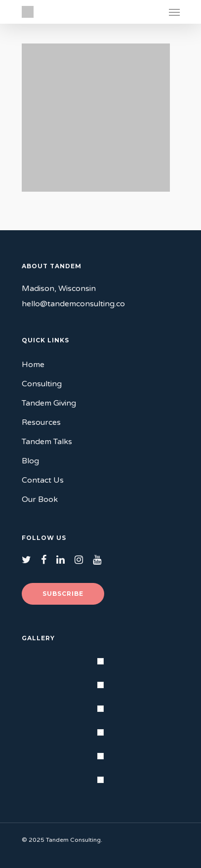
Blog (30, 461)
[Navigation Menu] (174, 12)
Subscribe (63, 594)
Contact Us (43, 480)
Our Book (40, 499)
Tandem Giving (49, 403)
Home (33, 365)
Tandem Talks (47, 442)
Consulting (42, 384)
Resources (41, 422)
